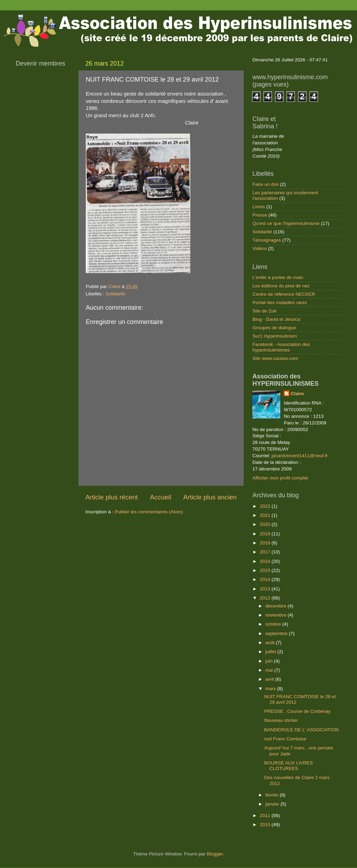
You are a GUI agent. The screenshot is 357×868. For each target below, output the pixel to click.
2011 (266, 816)
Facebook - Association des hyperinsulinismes (281, 347)
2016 (266, 561)
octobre (274, 624)
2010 (266, 825)
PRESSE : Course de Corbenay (298, 711)
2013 (266, 589)
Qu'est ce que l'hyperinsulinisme (286, 223)
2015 (266, 570)
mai (270, 670)
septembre (277, 633)
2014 (266, 579)
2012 (266, 598)
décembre (276, 606)
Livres (259, 207)
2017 (266, 552)
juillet (271, 652)
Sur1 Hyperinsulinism (275, 336)
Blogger (215, 854)
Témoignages (267, 240)
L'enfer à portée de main (278, 277)
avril (270, 679)
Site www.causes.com (275, 358)
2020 (266, 524)
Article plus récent (112, 497)
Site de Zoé (264, 311)
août (271, 643)
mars (271, 689)
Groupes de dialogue (274, 328)
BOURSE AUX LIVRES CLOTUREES (289, 766)
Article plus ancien (210, 497)
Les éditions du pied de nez (281, 286)
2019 (266, 534)
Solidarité (115, 294)
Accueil (161, 497)
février (272, 795)
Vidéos (260, 248)
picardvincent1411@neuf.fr (300, 456)
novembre (276, 615)
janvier (273, 804)
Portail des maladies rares (280, 303)
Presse (260, 215)
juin (270, 661)
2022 (266, 506)
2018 (266, 543)
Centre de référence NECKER (284, 294)
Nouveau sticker (281, 720)
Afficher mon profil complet (280, 478)
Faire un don (266, 184)
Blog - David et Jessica (276, 319)
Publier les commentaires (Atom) (149, 512)
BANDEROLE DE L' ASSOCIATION (302, 730)
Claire (297, 394)
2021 (266, 515)
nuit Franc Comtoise (285, 739)
